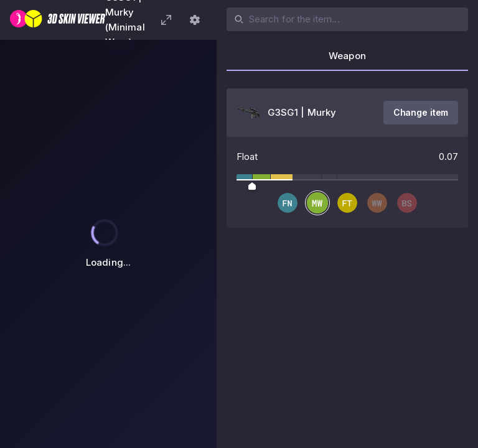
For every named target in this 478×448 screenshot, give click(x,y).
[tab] (347, 60)
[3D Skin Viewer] (58, 20)
